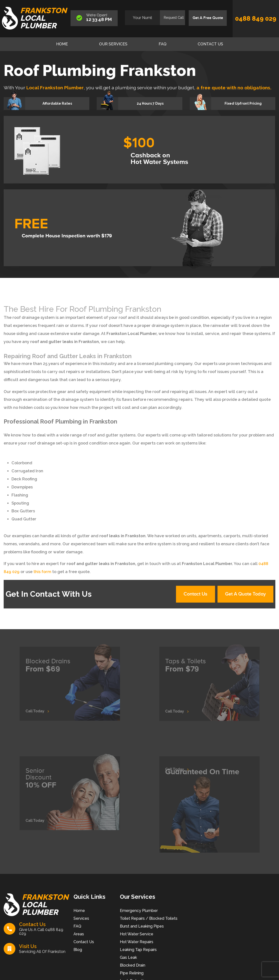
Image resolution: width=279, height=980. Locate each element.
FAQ (163, 44)
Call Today (44, 706)
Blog (78, 950)
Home (62, 44)
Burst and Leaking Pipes (142, 926)
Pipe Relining (132, 973)
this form (42, 572)
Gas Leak (128, 958)
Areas (79, 934)
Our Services (113, 44)
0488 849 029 (256, 19)
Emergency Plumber (139, 911)
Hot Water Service (137, 934)
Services (81, 919)
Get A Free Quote (208, 18)
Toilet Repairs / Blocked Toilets (149, 919)
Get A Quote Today (245, 594)
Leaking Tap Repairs (138, 950)
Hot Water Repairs (137, 942)
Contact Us (210, 44)
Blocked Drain (133, 965)
